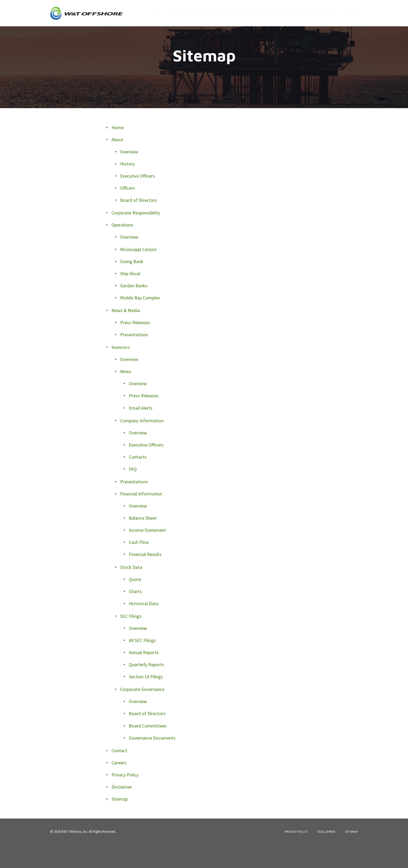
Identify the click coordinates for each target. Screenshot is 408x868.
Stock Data (131, 591)
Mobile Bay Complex (140, 321)
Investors (301, 13)
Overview (129, 175)
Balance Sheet (143, 542)
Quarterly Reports (146, 688)
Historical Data (144, 627)
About (157, 13)
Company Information (142, 444)
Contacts (138, 480)
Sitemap (120, 822)
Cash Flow (139, 566)
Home (118, 151)
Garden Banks (134, 309)
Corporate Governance (142, 713)
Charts (135, 615)
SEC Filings (131, 639)
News (126, 395)
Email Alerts (141, 431)
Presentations (134, 358)
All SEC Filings (142, 664)
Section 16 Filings (146, 700)
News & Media (272, 13)
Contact (327, 13)
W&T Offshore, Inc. (74, 855)
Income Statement (147, 554)
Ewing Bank (132, 285)
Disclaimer (122, 810)
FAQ (133, 492)
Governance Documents (152, 761)
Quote (135, 603)
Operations (241, 13)
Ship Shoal (130, 297)
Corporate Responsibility (196, 13)
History (127, 187)
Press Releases (135, 346)
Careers (350, 13)
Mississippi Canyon (138, 273)
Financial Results (145, 578)
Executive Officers (137, 199)
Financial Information (141, 517)
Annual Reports (144, 676)
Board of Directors (139, 224)
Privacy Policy (125, 798)
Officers (128, 211)
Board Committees (148, 749)
